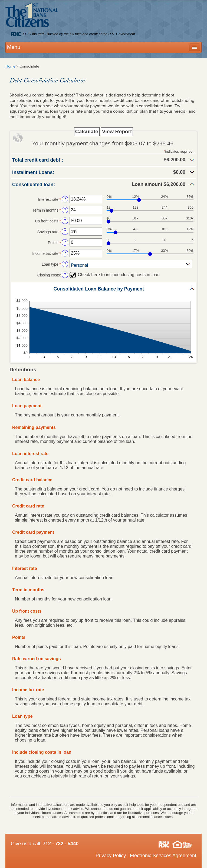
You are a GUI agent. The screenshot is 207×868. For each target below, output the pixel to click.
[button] (103, 160)
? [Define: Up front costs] (65, 221)
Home (10, 66)
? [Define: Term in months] (65, 210)
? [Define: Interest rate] (65, 199)
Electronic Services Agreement (163, 856)
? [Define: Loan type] (65, 264)
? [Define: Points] (65, 242)
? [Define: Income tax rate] (65, 253)
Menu (14, 47)
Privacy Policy (111, 856)
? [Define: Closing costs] (65, 275)
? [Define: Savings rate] (65, 231)
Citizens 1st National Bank (32, 16)
